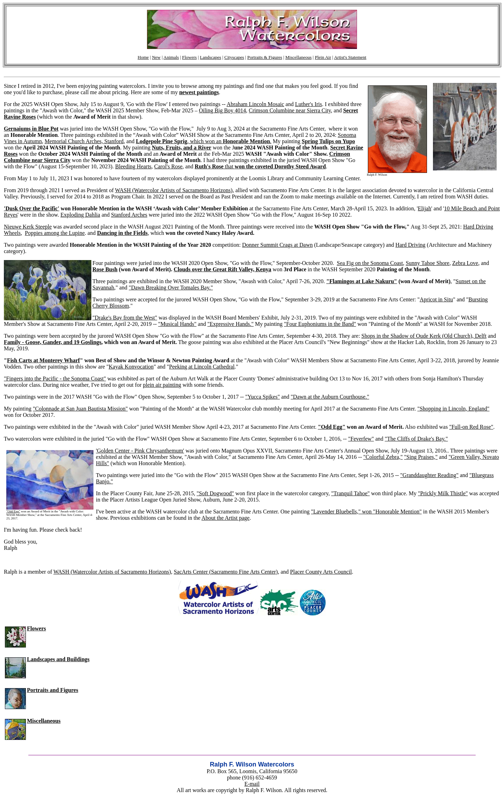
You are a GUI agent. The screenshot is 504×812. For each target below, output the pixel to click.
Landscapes (211, 57)
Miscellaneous (298, 57)
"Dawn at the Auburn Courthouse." (330, 397)
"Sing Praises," (421, 457)
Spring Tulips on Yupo (328, 141)
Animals (171, 57)
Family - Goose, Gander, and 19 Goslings (53, 342)
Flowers (189, 57)
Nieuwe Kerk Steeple (28, 227)
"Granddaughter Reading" (429, 475)
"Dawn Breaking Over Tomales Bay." (171, 288)
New (156, 57)
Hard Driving (411, 245)
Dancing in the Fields (122, 233)
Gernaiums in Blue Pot (31, 129)
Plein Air (323, 57)
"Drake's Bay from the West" (125, 318)
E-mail (252, 784)
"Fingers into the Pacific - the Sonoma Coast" (55, 379)
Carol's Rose (169, 166)
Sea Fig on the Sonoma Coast (370, 263)
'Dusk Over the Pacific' (31, 208)
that (260, 166)
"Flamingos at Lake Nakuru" (362, 281)
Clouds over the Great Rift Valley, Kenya (222, 269)
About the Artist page (226, 518)
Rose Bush (105, 269)
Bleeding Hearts (133, 166)
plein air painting (162, 385)
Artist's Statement (350, 57)
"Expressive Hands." (230, 324)
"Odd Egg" (332, 427)
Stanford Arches (129, 215)
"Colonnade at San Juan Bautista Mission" (80, 409)
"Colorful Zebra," (383, 457)
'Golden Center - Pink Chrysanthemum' (140, 451)
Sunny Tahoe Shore (428, 263)
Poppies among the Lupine (55, 233)
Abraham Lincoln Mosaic (255, 104)
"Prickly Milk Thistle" (443, 493)
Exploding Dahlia (80, 215)
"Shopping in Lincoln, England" (453, 409)
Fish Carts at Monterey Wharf (43, 360)
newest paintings (199, 92)
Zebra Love (465, 263)
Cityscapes (234, 57)
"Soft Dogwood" (215, 493)
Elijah (425, 208)
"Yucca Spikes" (263, 397)
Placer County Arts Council (321, 572)
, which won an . (204, 141)
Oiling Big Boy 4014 (222, 110)
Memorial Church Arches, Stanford (84, 141)
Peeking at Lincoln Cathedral (202, 367)
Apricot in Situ (436, 299)
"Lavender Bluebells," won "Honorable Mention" (366, 512)
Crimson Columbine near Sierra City (290, 110)
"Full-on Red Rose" (471, 427)
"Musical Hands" (177, 324)
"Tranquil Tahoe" (350, 493)
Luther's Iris (309, 104)
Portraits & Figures (265, 57)
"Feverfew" (361, 439)
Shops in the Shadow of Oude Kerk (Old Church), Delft (424, 336)
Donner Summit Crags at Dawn (278, 245)
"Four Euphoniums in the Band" (320, 324)
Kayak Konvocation (131, 367)
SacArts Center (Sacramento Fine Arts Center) (226, 572)
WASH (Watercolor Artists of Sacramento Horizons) (174, 190)
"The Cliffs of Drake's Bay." (416, 439)
